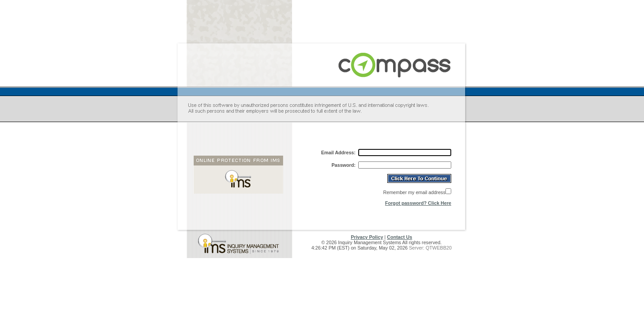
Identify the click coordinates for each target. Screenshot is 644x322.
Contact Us (399, 237)
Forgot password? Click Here (418, 203)
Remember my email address (414, 192)
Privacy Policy (367, 237)
